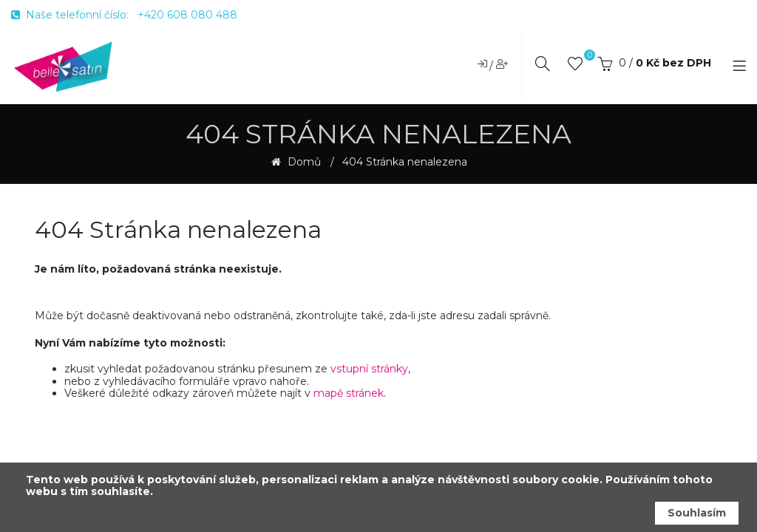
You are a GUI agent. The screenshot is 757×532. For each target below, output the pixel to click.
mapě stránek (349, 393)
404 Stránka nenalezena (405, 162)
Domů (303, 162)
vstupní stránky (369, 369)
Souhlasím (697, 513)
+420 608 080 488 (187, 15)
